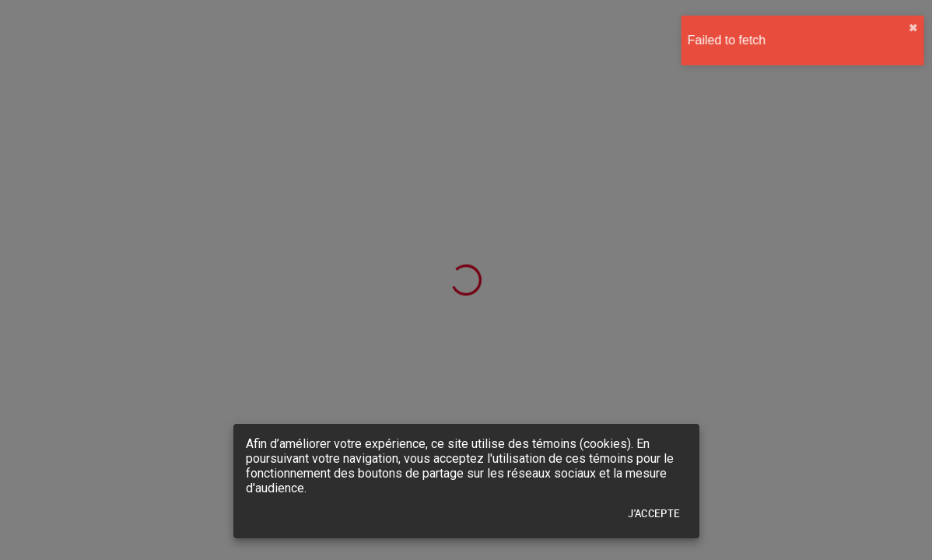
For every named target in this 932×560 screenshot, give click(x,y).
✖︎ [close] (906, 28)
